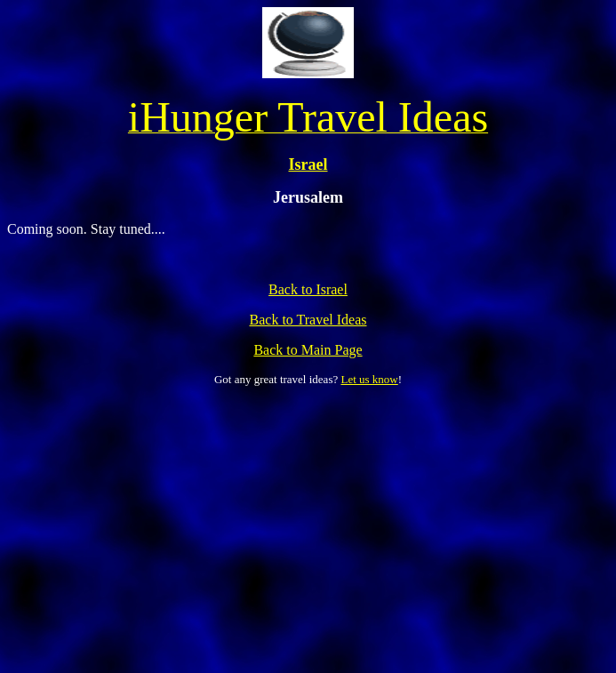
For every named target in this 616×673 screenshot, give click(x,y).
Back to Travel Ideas (308, 320)
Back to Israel (308, 289)
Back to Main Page (308, 350)
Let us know (369, 379)
